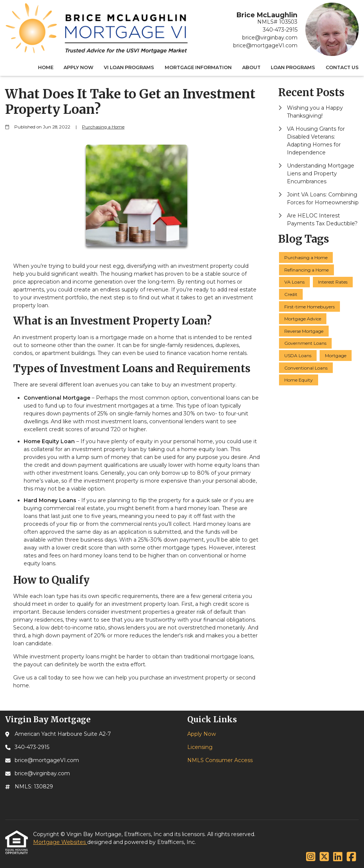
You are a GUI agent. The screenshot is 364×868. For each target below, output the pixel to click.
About (251, 67)
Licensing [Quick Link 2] (200, 747)
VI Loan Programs (129, 67)
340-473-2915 (280, 30)
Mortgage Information (198, 67)
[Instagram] (311, 857)
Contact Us (342, 67)
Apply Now (78, 67)
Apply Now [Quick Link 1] (202, 734)
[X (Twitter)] (324, 857)
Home (46, 67)
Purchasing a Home (103, 127)
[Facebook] (351, 857)
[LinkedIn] (338, 857)
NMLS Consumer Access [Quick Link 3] (220, 760)
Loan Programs (293, 67)
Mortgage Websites (60, 842)
